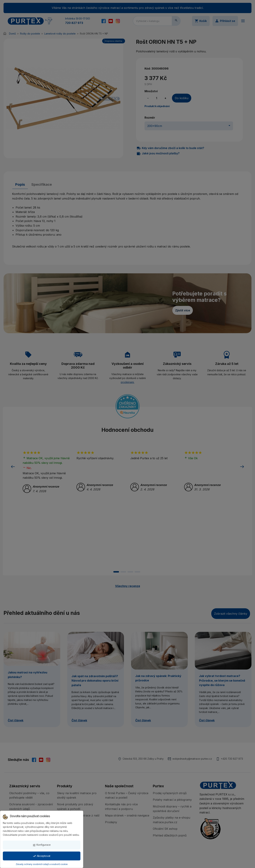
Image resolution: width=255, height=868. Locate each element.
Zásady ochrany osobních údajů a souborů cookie (42, 864)
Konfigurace (42, 845)
